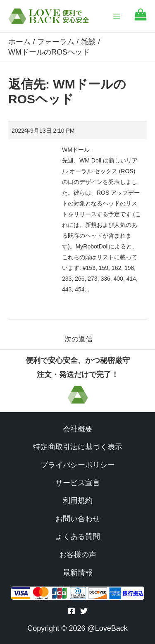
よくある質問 (78, 537)
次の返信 (79, 339)
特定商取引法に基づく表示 (78, 447)
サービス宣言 (78, 483)
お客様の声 (78, 555)
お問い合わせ (78, 519)
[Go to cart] (141, 18)
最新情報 (78, 572)
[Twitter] (84, 611)
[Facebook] (72, 611)
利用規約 (78, 501)
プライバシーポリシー (78, 465)
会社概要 (78, 429)
